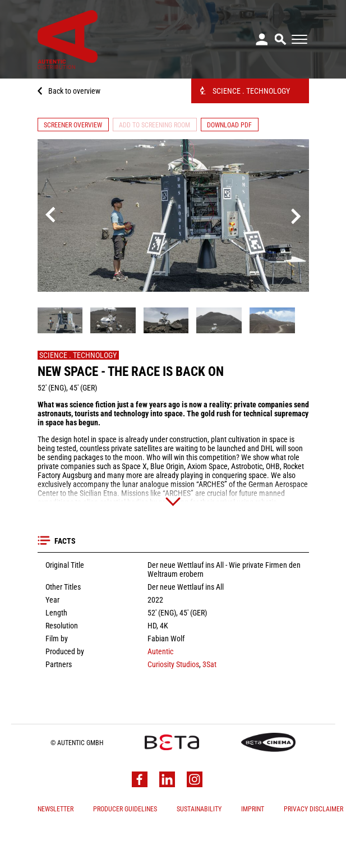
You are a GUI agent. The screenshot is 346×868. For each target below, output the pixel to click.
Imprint (253, 855)
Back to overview (74, 91)
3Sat (209, 710)
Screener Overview (73, 125)
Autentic (160, 697)
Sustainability (199, 855)
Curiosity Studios (173, 710)
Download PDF (229, 125)
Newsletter (56, 855)
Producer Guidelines (125, 855)
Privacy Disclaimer (313, 855)
